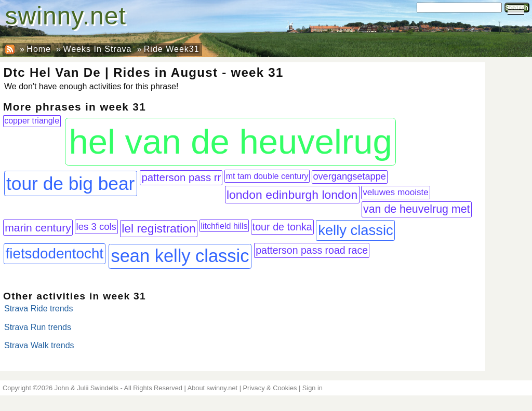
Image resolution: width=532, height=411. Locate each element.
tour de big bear (70, 183)
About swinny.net (213, 388)
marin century (38, 228)
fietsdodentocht (55, 254)
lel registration (159, 228)
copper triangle (32, 121)
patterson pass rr (181, 177)
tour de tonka (282, 227)
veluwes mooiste (396, 192)
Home (39, 49)
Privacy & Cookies (270, 388)
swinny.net (66, 16)
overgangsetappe (349, 176)
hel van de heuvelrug (231, 141)
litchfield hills (224, 226)
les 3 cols (96, 227)
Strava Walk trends (39, 345)
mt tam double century (267, 176)
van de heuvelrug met (416, 209)
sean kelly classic (180, 256)
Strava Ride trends (39, 309)
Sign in (312, 388)
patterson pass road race (312, 250)
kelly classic (356, 230)
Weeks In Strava (97, 49)
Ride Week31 (172, 49)
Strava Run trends (38, 327)
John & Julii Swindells (87, 388)
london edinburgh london (292, 195)
